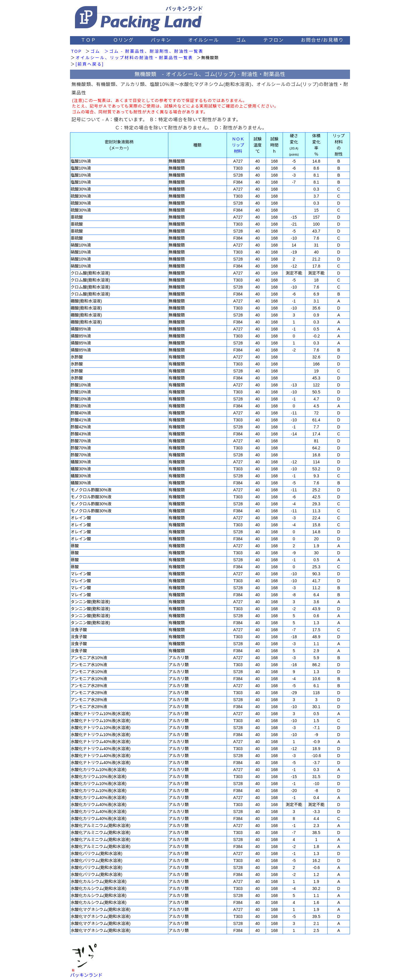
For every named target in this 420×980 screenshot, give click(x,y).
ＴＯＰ (89, 40)
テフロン (274, 40)
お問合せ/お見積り (322, 40)
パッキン (161, 40)
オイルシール (204, 40)
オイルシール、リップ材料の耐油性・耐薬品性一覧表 (134, 58)
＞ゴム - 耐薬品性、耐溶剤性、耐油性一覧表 (154, 51)
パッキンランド (86, 975)
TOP (77, 51)
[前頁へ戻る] (90, 64)
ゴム (241, 40)
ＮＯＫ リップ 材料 (238, 145)
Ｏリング (123, 40)
